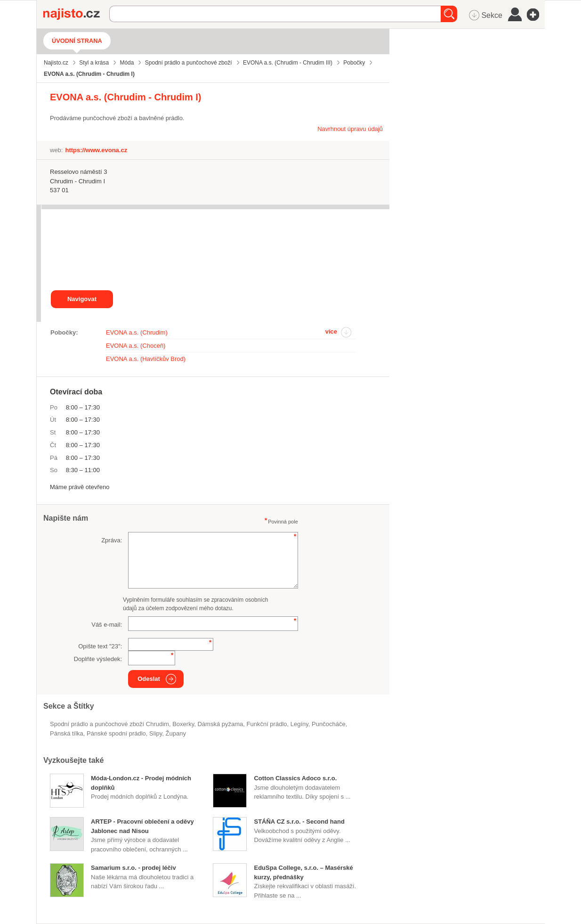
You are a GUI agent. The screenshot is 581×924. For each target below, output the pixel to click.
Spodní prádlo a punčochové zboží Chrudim (109, 724)
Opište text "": (100, 646)
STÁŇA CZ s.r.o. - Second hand (299, 822)
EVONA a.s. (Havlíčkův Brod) (146, 359)
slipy (156, 733)
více (331, 331)
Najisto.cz (76, 14)
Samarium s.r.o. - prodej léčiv (133, 868)
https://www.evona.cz (96, 150)
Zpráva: (112, 540)
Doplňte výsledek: (98, 659)
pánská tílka (67, 733)
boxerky (183, 724)
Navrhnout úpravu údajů (350, 129)
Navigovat (82, 299)
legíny (299, 724)
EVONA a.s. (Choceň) (136, 346)
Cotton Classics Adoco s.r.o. (295, 778)
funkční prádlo (267, 724)
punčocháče (329, 724)
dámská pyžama (220, 724)
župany (176, 733)
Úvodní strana (77, 41)
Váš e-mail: (107, 625)
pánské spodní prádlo (116, 733)
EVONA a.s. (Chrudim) (137, 332)
